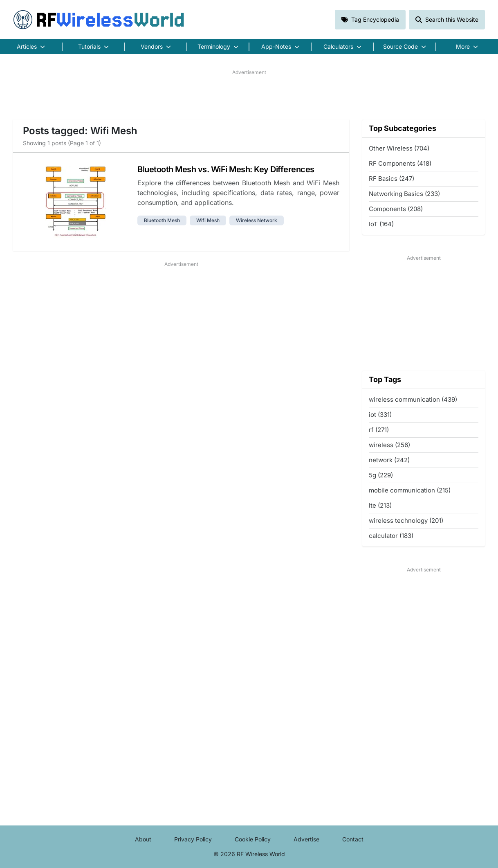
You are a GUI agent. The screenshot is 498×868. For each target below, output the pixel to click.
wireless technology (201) (406, 521)
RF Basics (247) (391, 179)
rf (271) (379, 430)
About (143, 839)
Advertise (306, 839)
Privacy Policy (193, 839)
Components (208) (396, 209)
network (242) (389, 460)
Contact (353, 839)
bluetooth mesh (162, 220)
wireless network (257, 220)
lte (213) (380, 505)
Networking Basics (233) (404, 194)
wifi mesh (208, 220)
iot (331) (380, 415)
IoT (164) (381, 224)
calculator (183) (391, 536)
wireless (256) (389, 445)
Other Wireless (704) (399, 148)
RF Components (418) (400, 163)
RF (99, 20)
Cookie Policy (253, 839)
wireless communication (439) (413, 399)
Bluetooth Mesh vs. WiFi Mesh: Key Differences (226, 169)
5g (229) (381, 475)
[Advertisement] (249, 94)
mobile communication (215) (410, 490)
